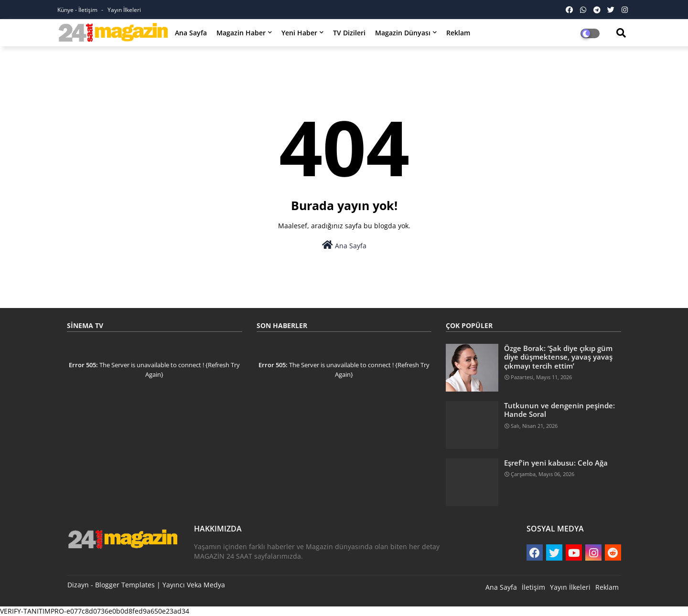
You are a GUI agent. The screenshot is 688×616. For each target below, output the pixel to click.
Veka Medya (206, 585)
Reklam (458, 33)
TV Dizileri (349, 33)
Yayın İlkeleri (124, 10)
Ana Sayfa (191, 33)
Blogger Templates (125, 585)
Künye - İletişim (78, 10)
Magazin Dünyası (403, 33)
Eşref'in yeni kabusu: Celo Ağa (556, 463)
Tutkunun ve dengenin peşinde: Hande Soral (559, 410)
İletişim (533, 587)
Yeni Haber (299, 33)
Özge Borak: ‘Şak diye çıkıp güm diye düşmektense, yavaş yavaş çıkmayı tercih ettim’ (558, 357)
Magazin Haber (241, 33)
